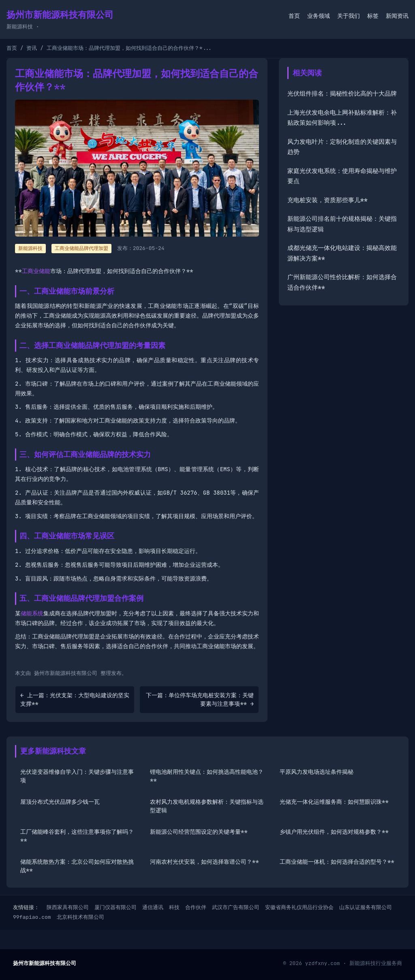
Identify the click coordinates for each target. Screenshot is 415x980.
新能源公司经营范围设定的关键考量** (199, 832)
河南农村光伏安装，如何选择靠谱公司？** (204, 862)
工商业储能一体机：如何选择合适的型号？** (337, 862)
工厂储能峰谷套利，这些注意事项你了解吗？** (77, 836)
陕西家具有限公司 (68, 907)
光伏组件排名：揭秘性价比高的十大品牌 (342, 94)
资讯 (32, 48)
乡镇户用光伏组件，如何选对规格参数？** (334, 832)
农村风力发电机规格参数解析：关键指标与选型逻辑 (207, 806)
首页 (294, 16)
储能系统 (32, 613)
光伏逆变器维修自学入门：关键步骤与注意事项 (77, 776)
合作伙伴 (196, 907)
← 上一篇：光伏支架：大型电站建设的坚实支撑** (75, 699)
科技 (174, 907)
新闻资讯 (397, 16)
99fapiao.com (32, 917)
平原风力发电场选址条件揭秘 (317, 772)
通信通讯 (153, 907)
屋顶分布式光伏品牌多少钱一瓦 (60, 802)
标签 (373, 16)
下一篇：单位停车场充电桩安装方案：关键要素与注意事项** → (200, 699)
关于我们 (349, 16)
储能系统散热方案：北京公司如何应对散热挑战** (77, 866)
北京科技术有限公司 (80, 917)
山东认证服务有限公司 (366, 907)
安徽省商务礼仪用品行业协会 (299, 907)
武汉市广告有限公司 (236, 907)
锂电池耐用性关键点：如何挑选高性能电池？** (207, 776)
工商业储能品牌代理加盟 (81, 248)
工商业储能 (36, 271)
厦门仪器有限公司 (116, 907)
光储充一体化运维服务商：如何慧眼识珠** (334, 802)
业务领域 (319, 16)
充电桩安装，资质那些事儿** (327, 200)
